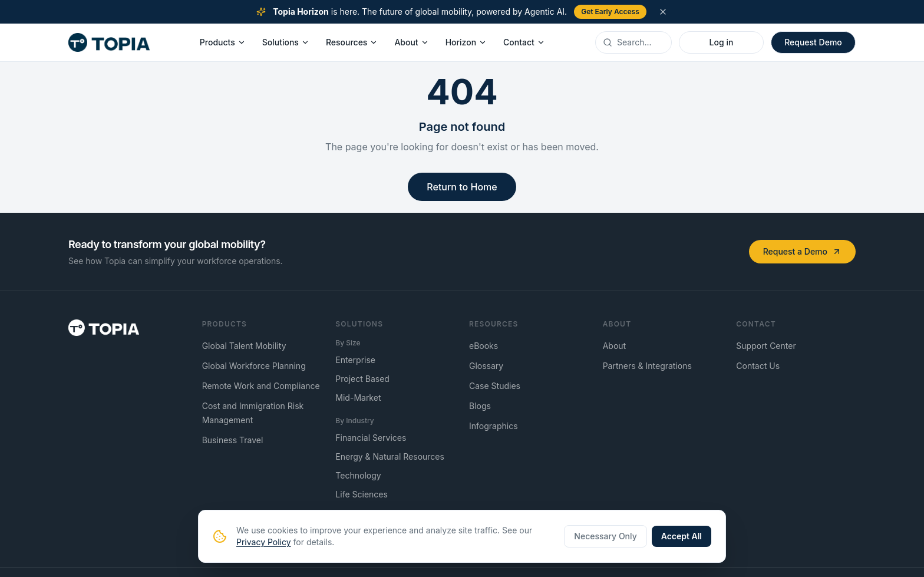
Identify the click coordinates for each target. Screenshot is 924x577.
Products (223, 42)
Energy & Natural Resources (390, 456)
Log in (722, 42)
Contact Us (758, 366)
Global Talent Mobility (244, 346)
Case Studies (495, 386)
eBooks (484, 346)
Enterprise (355, 360)
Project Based (362, 379)
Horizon (466, 42)
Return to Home (462, 187)
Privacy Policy (264, 542)
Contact (524, 42)
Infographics (494, 426)
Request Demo (813, 42)
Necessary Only (605, 536)
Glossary (486, 366)
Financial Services (371, 438)
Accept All (682, 536)
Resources (352, 42)
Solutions (286, 42)
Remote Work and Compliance (261, 386)
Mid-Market (358, 398)
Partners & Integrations (647, 366)
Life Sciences (362, 494)
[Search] (641, 42)
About (411, 42)
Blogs (480, 406)
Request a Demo (802, 251)
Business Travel (233, 440)
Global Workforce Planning (254, 366)
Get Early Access (610, 11)
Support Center (766, 346)
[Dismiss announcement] (663, 12)
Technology (358, 475)
